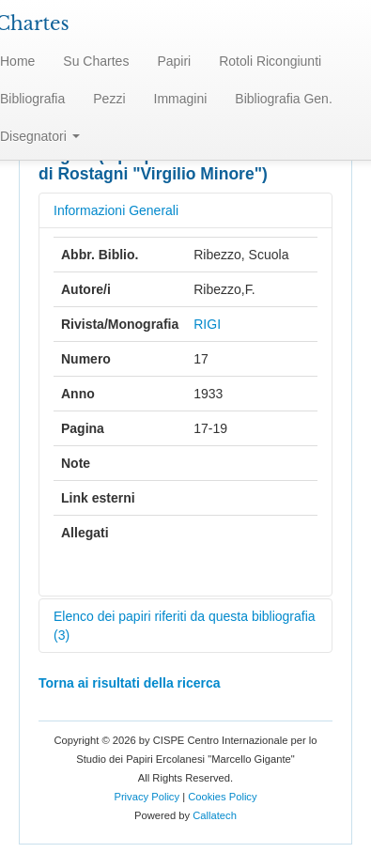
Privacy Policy (147, 797)
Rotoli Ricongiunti (270, 61)
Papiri (174, 61)
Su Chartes (96, 61)
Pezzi (109, 99)
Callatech (215, 815)
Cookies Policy (222, 797)
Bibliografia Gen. (284, 99)
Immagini (181, 99)
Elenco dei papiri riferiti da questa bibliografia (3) (185, 626)
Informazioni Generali (116, 210)
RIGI (207, 324)
